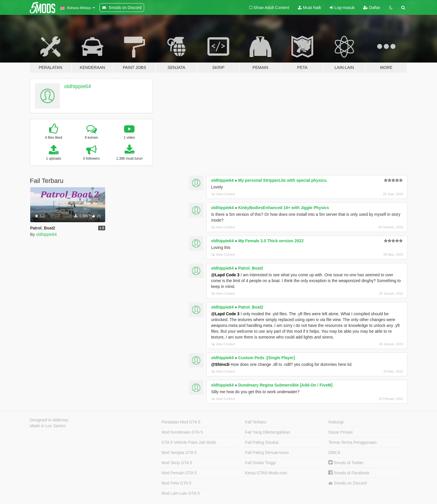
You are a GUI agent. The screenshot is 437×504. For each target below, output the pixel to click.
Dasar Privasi (340, 432)
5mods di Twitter (346, 463)
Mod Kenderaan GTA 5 (182, 432)
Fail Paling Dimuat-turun (267, 453)
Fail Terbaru (256, 422)
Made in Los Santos (48, 426)
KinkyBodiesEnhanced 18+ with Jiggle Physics (284, 208)
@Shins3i (220, 364)
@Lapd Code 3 (225, 275)
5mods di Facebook (349, 473)
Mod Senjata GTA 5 (179, 453)
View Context (223, 194)
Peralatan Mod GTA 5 (181, 422)
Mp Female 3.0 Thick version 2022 (271, 241)
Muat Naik (309, 8)
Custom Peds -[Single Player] (267, 358)
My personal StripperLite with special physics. (283, 180)
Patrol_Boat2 (251, 268)
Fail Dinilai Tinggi (260, 463)
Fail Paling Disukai (262, 442)
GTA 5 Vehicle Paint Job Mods (189, 442)
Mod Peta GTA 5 (176, 483)
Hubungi (336, 422)
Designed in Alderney (49, 420)
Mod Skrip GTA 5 (177, 463)
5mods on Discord (348, 483)
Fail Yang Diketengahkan (267, 432)
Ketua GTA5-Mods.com (266, 473)
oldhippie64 (78, 86)
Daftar (372, 8)
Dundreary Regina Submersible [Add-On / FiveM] (285, 385)
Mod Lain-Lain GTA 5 (181, 493)
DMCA (334, 453)
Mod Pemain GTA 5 (179, 473)
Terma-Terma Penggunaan (352, 442)
